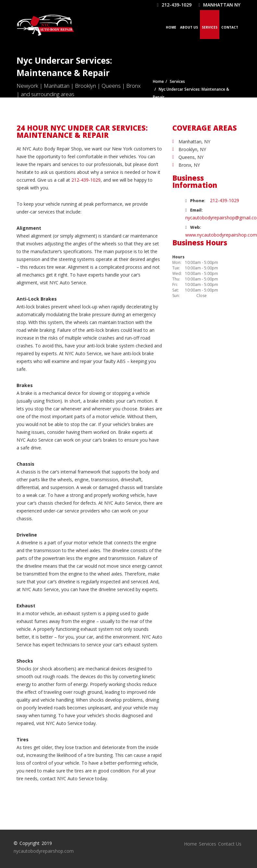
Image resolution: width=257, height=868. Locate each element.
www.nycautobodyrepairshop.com (221, 235)
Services (210, 27)
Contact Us (230, 844)
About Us (189, 27)
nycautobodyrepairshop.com (44, 851)
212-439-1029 (174, 5)
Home (171, 27)
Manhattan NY (220, 5)
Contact (230, 27)
